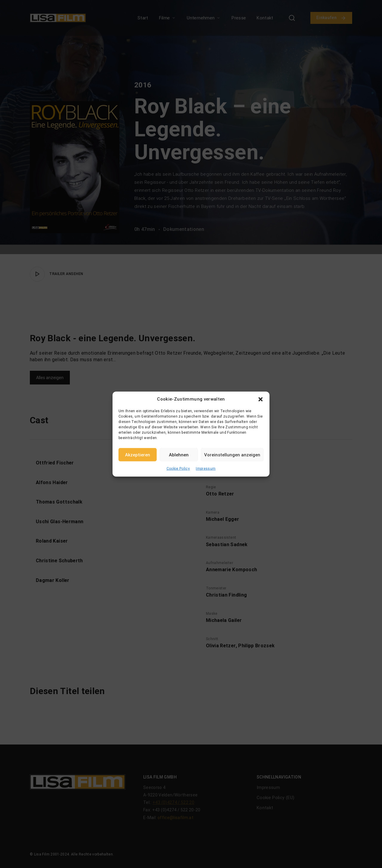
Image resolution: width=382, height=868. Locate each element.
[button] (261, 399)
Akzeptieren (138, 455)
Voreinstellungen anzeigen (232, 455)
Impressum (206, 469)
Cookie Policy (178, 469)
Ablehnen (179, 455)
